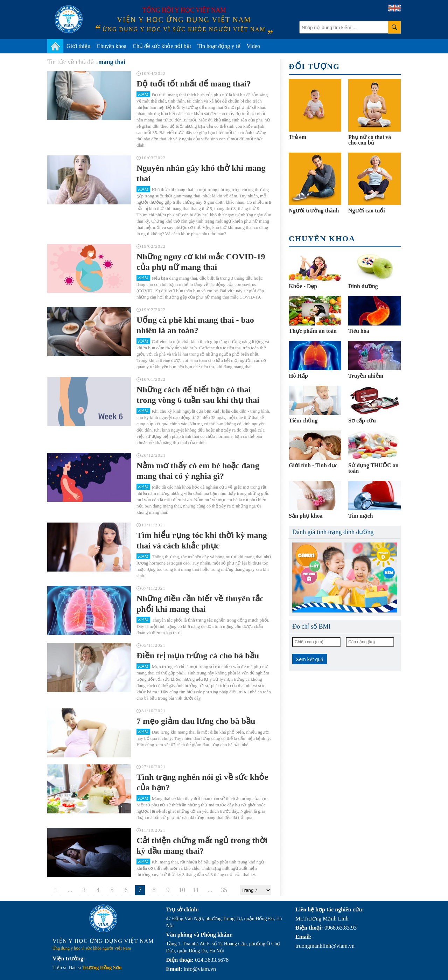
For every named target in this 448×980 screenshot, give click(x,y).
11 (196, 890)
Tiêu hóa (359, 331)
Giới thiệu (78, 46)
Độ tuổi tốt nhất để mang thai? (194, 84)
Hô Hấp (298, 376)
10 (182, 890)
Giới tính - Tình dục (313, 465)
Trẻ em (297, 137)
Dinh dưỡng (363, 286)
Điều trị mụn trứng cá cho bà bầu (198, 656)
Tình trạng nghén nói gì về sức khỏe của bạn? (202, 782)
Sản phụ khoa (306, 516)
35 (224, 890)
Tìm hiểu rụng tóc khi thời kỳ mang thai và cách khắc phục (202, 540)
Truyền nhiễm (366, 376)
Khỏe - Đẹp (303, 286)
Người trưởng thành (314, 211)
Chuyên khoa (111, 46)
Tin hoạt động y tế (219, 46)
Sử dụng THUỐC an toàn (373, 468)
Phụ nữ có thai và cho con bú (370, 140)
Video (253, 46)
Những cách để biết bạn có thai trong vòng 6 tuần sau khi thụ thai (198, 395)
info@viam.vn (200, 969)
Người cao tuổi (367, 211)
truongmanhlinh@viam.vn (325, 946)
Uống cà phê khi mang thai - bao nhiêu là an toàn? (195, 325)
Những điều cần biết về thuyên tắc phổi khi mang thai (200, 604)
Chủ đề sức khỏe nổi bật (162, 46)
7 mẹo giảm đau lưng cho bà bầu (196, 721)
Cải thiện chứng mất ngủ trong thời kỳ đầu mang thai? (202, 846)
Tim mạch (360, 516)
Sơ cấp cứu (362, 421)
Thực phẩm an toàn (313, 331)
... (70, 890)
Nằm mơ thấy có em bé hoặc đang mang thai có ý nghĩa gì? (198, 471)
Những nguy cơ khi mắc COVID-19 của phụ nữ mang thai (201, 262)
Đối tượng (314, 66)
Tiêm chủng (303, 421)
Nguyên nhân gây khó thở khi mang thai (201, 173)
